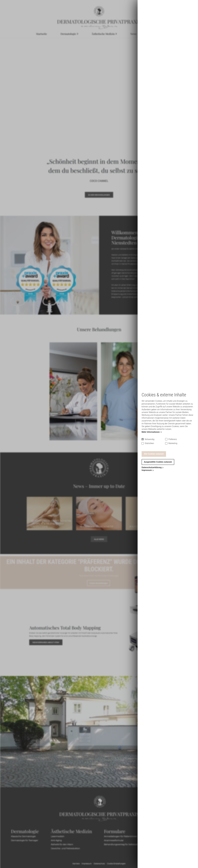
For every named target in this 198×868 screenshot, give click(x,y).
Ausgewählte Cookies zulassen (158, 462)
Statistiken (149, 443)
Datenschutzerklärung (152, 467)
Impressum (147, 470)
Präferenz (173, 439)
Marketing (173, 443)
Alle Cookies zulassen (154, 454)
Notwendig (150, 439)
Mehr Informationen (151, 432)
